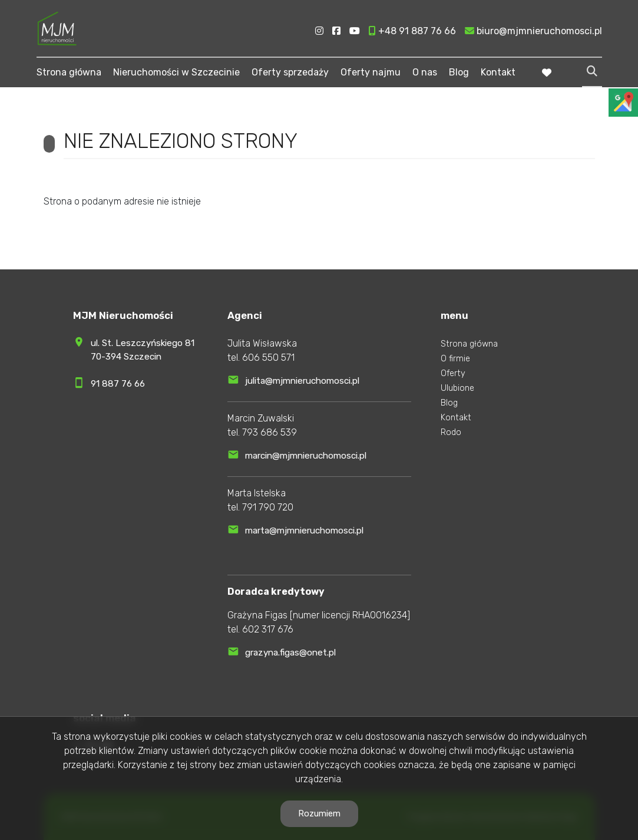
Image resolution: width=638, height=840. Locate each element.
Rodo (451, 432)
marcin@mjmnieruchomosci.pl (306, 456)
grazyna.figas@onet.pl (290, 653)
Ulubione (457, 388)
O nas (425, 72)
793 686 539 (270, 432)
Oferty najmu (371, 72)
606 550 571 (268, 358)
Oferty (453, 373)
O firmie (455, 359)
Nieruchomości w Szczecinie (176, 72)
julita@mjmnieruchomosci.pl (302, 381)
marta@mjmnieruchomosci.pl (304, 531)
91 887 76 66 (118, 384)
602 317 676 (268, 629)
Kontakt (498, 72)
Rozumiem (319, 813)
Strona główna (69, 72)
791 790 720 (268, 507)
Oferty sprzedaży (290, 72)
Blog (459, 72)
